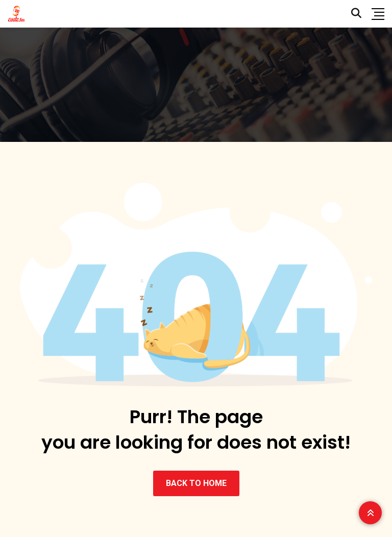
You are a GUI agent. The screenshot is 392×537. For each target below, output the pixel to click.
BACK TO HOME (196, 483)
